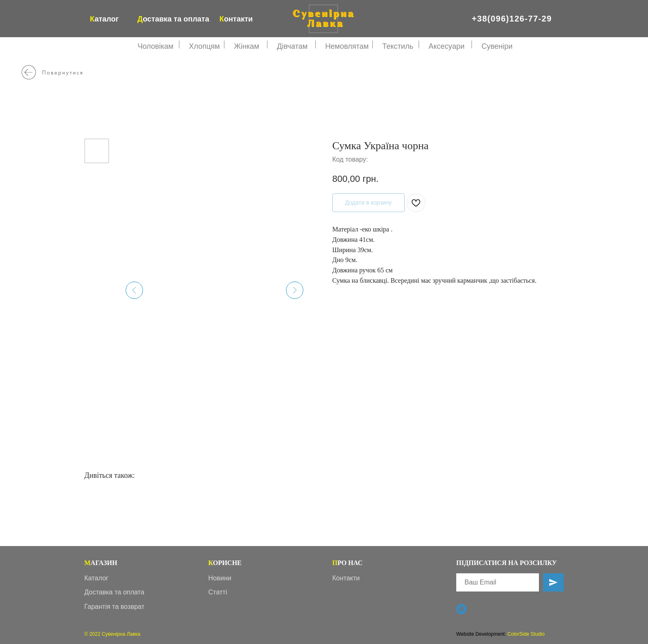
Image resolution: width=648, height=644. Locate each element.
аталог (105, 19)
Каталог (96, 578)
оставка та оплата (174, 19)
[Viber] (461, 609)
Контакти (346, 578)
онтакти (236, 19)
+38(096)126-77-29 (512, 19)
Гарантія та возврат (114, 607)
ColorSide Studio (526, 634)
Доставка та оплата (114, 592)
